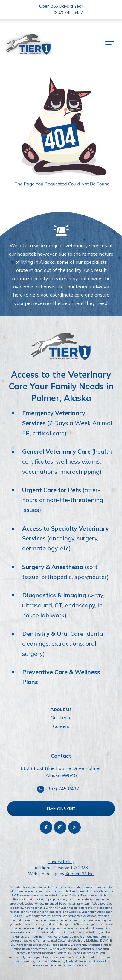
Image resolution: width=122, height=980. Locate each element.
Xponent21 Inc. (80, 874)
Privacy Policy (61, 862)
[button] (110, 44)
